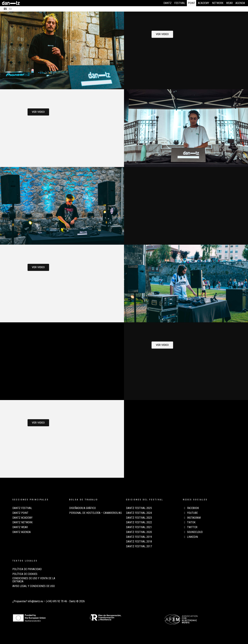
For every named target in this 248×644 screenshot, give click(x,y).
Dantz (167, 3)
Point (192, 3)
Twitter (190, 527)
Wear (229, 3)
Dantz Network (22, 522)
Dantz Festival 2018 (139, 542)
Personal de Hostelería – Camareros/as (95, 513)
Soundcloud (193, 532)
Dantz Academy (22, 518)
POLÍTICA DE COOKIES (25, 574)
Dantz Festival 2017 (139, 546)
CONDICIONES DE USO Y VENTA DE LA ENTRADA (34, 580)
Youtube (190, 513)
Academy (204, 3)
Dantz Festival (22, 508)
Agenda (240, 3)
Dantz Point (20, 513)
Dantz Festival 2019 (139, 537)
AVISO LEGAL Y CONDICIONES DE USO (34, 586)
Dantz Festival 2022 (139, 522)
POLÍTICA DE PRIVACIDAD (27, 569)
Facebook (191, 508)
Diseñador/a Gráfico (82, 508)
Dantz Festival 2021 (139, 527)
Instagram (192, 518)
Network (218, 3)
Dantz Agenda (22, 532)
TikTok (189, 522)
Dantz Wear (20, 527)
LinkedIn (190, 537)
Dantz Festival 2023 (139, 518)
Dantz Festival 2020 (139, 532)
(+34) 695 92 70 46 (56, 601)
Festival (180, 3)
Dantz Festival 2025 (139, 508)
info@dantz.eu (35, 601)
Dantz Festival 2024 (139, 513)
